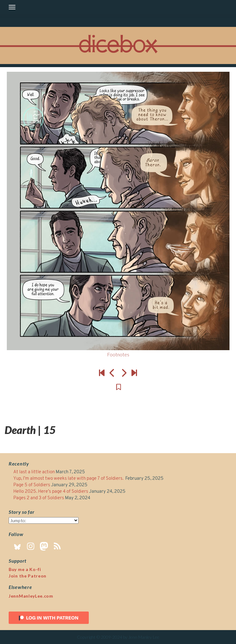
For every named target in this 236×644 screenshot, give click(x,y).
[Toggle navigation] (12, 7)
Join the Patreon (28, 576)
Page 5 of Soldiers (32, 485)
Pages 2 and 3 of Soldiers (39, 498)
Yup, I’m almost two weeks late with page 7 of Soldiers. (69, 479)
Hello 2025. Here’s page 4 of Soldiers (51, 492)
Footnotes (118, 354)
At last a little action (34, 472)
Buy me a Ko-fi (25, 569)
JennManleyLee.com (31, 596)
